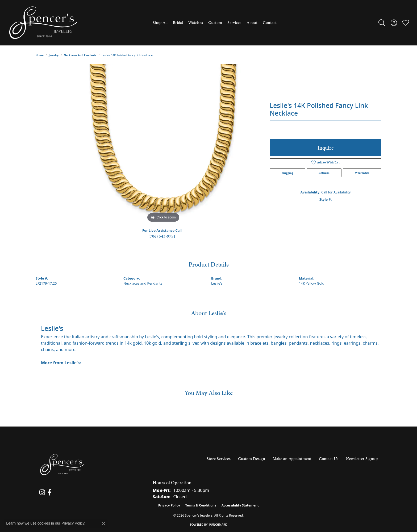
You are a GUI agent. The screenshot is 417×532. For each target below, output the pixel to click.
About (252, 22)
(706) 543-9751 (162, 236)
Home (40, 55)
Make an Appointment (292, 459)
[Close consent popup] (103, 523)
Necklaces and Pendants (80, 55)
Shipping (287, 173)
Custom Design (252, 459)
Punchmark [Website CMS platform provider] (218, 525)
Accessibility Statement (240, 505)
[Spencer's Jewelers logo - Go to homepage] (43, 23)
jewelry (54, 55)
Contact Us (329, 459)
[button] (382, 23)
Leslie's (217, 283)
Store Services (219, 459)
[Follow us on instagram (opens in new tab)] (42, 492)
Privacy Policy (169, 505)
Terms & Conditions (201, 505)
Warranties (362, 173)
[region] (163, 144)
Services (234, 22)
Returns (324, 173)
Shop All (160, 22)
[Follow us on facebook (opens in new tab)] (50, 492)
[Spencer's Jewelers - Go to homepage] (62, 465)
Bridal (178, 22)
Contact (270, 22)
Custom (215, 22)
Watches (196, 22)
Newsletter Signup (362, 459)
